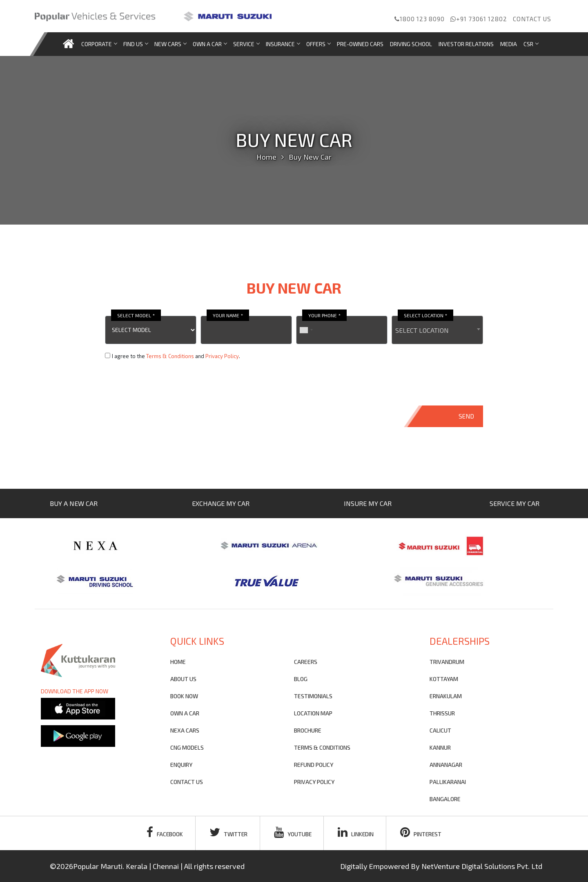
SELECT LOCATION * (425, 315)
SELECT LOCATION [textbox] (422, 330)
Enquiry (181, 765)
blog (301, 679)
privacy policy (314, 782)
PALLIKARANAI (448, 782)
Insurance (283, 44)
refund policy (314, 765)
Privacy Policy (222, 356)
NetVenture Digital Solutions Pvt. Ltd (482, 866)
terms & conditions (322, 747)
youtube (293, 832)
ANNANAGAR (446, 765)
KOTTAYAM (444, 679)
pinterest (422, 832)
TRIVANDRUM (447, 662)
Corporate (99, 44)
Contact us (532, 19)
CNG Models (187, 747)
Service (246, 44)
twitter (228, 832)
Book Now (184, 696)
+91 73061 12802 (479, 19)
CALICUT (440, 730)
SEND (466, 416)
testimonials (313, 696)
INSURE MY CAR (368, 503)
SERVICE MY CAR (514, 503)
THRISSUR (442, 713)
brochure (308, 730)
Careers (306, 662)
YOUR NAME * (228, 315)
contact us (187, 782)
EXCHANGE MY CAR (221, 503)
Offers (318, 44)
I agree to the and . (176, 356)
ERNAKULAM (446, 696)
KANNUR (440, 747)
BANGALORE (445, 799)
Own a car (210, 44)
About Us (183, 679)
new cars (170, 44)
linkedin (356, 832)
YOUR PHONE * (324, 315)
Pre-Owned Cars (360, 44)
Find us (136, 44)
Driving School (411, 44)
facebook (164, 832)
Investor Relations (466, 44)
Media (509, 44)
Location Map (313, 713)
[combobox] (437, 330)
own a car (185, 713)
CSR (531, 44)
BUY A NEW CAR (74, 503)
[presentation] (167, 383)
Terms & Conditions (170, 356)
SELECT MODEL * (136, 315)
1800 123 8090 (420, 19)
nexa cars (185, 730)
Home (266, 157)
